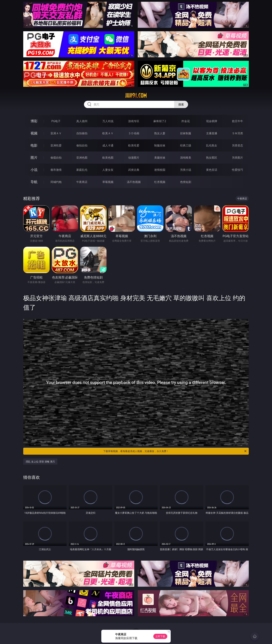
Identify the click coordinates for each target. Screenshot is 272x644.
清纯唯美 (186, 158)
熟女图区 (212, 158)
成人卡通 (108, 145)
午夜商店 (82, 182)
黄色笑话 (212, 170)
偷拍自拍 (82, 145)
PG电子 (56, 121)
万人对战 (108, 121)
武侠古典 (134, 170)
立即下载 (160, 636)
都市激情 (56, 170)
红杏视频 (160, 182)
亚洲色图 (82, 158)
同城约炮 (56, 182)
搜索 (181, 104)
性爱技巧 (237, 170)
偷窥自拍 (56, 158)
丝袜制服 (186, 133)
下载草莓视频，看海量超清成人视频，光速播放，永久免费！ (175, 451)
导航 (34, 182)
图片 (34, 157)
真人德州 (82, 121)
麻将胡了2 (160, 121)
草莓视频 (108, 182)
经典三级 (186, 145)
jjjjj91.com (136, 96)
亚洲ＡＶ (56, 133)
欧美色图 (108, 158)
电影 (34, 145)
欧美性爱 (134, 145)
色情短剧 (186, 182)
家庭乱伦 (82, 170)
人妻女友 (108, 170)
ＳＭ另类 (237, 133)
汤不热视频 (134, 182)
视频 (34, 133)
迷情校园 (160, 170)
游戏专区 (134, 121)
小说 (34, 170)
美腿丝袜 (160, 158)
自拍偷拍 (82, 133)
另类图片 (237, 158)
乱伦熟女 (212, 145)
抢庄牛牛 (237, 121)
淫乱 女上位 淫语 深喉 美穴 (40, 462)
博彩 (34, 121)
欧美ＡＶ (108, 133)
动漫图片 (134, 158)
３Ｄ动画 (134, 133)
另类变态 (237, 145)
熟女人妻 (160, 133)
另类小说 (186, 170)
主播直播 (212, 133)
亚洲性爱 (56, 145)
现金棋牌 (212, 121)
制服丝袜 (160, 145)
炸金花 (186, 121)
